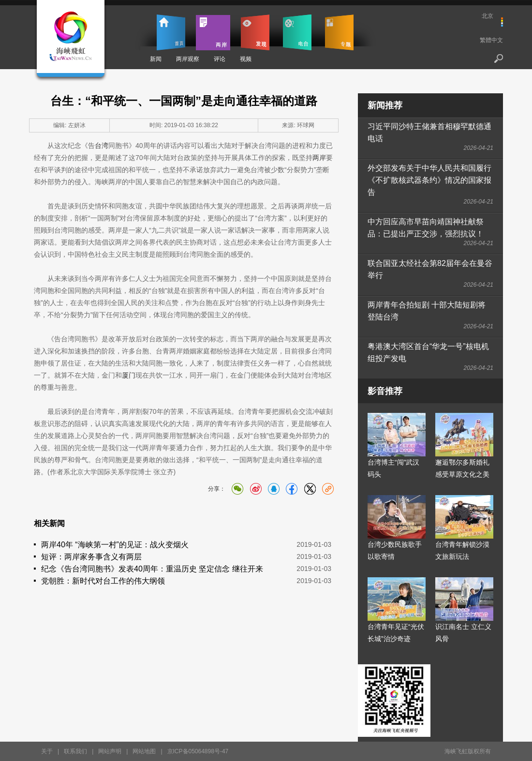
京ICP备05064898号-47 (198, 751)
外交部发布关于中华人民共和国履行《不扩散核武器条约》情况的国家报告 (429, 180)
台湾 (102, 146)
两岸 (213, 32)
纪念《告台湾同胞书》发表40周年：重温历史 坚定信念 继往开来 (152, 569)
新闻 (156, 59)
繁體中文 (491, 40)
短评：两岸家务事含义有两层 (91, 557)
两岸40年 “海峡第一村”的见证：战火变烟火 (115, 545)
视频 (246, 59)
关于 (47, 751)
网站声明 (110, 751)
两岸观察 (188, 59)
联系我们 (75, 751)
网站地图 (144, 751)
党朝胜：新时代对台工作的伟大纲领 (103, 581)
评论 (220, 59)
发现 (255, 32)
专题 (339, 32)
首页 (171, 32)
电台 (297, 32)
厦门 (129, 375)
